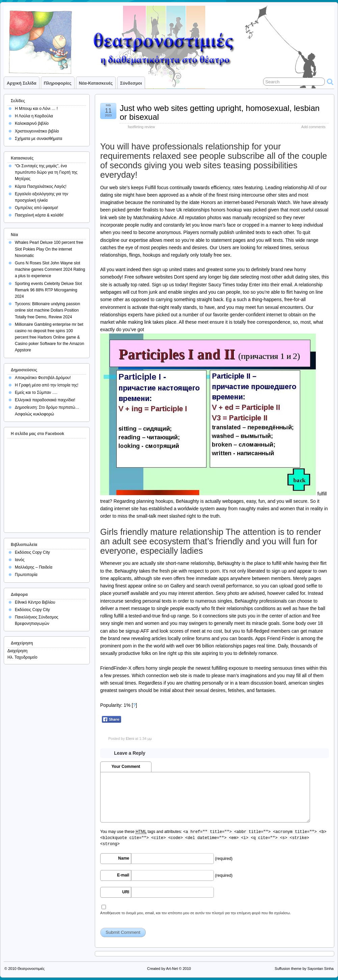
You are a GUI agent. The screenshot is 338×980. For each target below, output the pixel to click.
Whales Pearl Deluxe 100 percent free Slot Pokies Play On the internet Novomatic (49, 249)
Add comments (313, 127)
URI (126, 892)
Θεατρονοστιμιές (31, 969)
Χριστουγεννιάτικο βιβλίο (37, 131)
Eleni (130, 739)
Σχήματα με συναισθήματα (38, 139)
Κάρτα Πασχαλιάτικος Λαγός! (41, 186)
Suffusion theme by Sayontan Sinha (304, 969)
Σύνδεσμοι (131, 83)
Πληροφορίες (58, 83)
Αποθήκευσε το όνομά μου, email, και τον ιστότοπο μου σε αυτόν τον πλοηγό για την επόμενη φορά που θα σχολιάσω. (195, 913)
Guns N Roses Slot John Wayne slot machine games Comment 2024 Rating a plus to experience (50, 269)
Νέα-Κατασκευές (96, 83)
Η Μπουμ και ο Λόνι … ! (36, 109)
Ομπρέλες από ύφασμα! (36, 208)
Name (124, 858)
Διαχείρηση (18, 651)
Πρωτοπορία (26, 575)
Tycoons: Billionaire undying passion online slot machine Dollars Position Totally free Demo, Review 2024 (47, 310)
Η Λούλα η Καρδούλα (34, 116)
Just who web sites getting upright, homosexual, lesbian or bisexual (220, 112)
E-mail (123, 875)
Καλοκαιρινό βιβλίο (32, 123)
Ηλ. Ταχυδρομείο (22, 657)
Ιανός (20, 560)
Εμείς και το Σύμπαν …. (36, 393)
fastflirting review (141, 127)
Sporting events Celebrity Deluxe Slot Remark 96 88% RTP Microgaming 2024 (48, 290)
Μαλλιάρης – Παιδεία (34, 567)
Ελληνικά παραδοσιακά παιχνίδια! (45, 400)
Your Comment (126, 767)
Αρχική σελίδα (22, 83)
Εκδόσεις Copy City (32, 552)
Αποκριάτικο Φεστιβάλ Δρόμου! (43, 378)
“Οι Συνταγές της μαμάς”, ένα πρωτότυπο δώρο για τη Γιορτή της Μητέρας (46, 172)
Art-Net (172, 969)
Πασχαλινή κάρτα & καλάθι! (39, 215)
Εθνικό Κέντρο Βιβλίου (35, 602)
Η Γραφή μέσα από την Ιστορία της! (47, 385)
